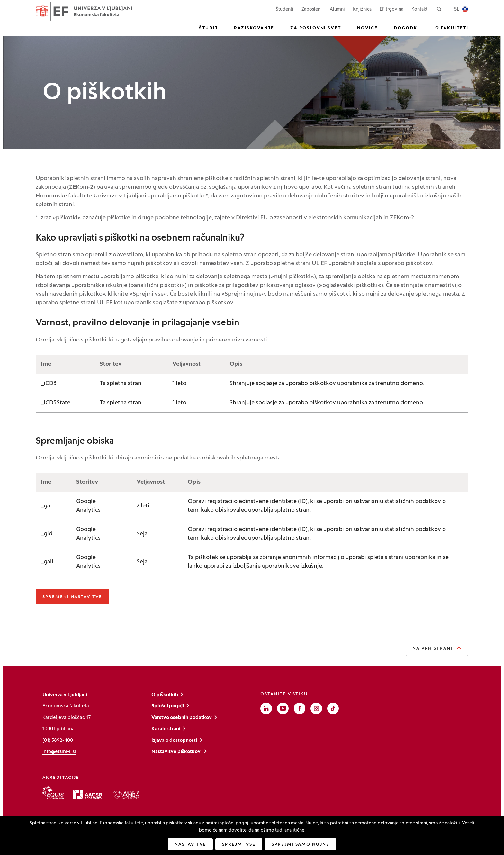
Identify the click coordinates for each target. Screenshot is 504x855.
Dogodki (406, 28)
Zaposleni (312, 9)
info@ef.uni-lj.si (59, 752)
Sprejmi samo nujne (301, 845)
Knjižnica (362, 9)
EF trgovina (392, 9)
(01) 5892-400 (58, 741)
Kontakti (420, 9)
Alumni (337, 9)
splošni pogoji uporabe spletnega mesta (262, 823)
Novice (367, 28)
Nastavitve (190, 845)
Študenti (285, 9)
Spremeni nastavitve (72, 597)
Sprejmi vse (239, 845)
